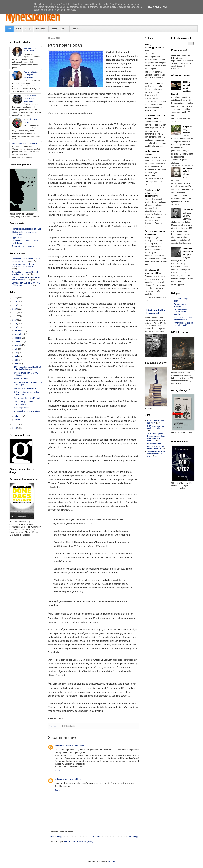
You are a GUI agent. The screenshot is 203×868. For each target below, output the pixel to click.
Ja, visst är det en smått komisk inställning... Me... (25, 273)
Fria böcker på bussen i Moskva (188, 213)
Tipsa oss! (76, 29)
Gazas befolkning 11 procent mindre (26, 143)
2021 (15, 316)
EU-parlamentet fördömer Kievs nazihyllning (30, 98)
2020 (15, 320)
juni (16, 353)
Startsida (95, 837)
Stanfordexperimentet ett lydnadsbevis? (183, 318)
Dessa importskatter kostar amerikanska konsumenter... (24, 265)
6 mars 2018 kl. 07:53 (74, 779)
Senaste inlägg (55, 837)
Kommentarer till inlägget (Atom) (78, 841)
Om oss (64, 29)
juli (16, 349)
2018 (15, 327)
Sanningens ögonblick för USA (27, 398)
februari (18, 416)
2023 (15, 309)
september (19, 342)
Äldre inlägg (133, 837)
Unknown (59, 746)
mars (17, 364)
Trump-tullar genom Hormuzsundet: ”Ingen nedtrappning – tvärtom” (157, 437)
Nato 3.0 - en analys (154, 83)
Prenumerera (41, 29)
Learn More (154, 7)
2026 (15, 298)
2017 (15, 424)
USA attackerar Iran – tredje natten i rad (156, 427)
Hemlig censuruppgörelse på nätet (26, 229)
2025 (15, 301)
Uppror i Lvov (18, 238)
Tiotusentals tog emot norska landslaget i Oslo (156, 454)
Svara (57, 771)
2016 (15, 428)
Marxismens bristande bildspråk (188, 251)
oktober (18, 338)
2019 (15, 324)
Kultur (18, 29)
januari (18, 420)
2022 (15, 312)
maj (16, 356)
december (19, 330)
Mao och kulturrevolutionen (26, 388)
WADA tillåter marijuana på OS (27, 411)
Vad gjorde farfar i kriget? (188, 171)
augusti (18, 345)
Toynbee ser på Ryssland (180, 305)
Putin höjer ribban (22, 408)
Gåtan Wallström (21, 379)
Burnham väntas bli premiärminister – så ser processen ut (156, 446)
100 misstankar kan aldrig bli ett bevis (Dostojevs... (28, 368)
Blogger (111, 861)
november (19, 334)
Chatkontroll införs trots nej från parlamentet (31, 75)
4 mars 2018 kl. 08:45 (74, 746)
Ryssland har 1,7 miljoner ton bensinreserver (152, 193)
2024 (15, 305)
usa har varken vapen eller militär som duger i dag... (26, 279)
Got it (166, 7)
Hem (9, 29)
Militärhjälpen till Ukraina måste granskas (180, 312)
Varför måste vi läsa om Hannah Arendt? (184, 324)
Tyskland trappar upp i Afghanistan (24, 403)
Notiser (54, 29)
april (17, 360)
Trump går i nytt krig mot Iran (24, 246)
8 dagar (28, 29)
